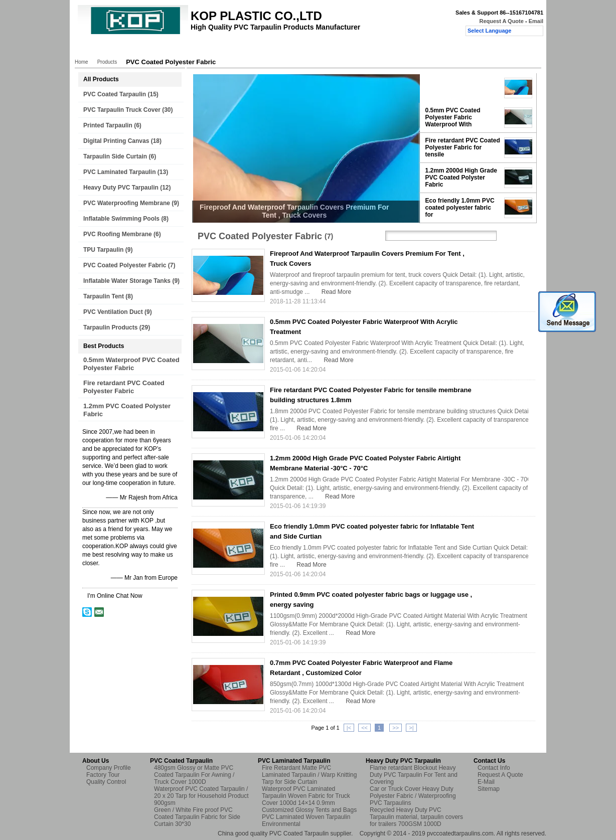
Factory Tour (213, 49)
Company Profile (109, 768)
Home (95, 49)
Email (536, 21)
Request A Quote (501, 21)
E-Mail (486, 782)
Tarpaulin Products (110, 327)
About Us (169, 49)
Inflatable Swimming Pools (121, 219)
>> (396, 728)
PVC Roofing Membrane (118, 234)
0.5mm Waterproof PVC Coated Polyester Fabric (131, 364)
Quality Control (265, 49)
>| (411, 728)
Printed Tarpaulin (108, 125)
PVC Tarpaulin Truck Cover (122, 110)
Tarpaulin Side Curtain (115, 156)
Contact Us (315, 49)
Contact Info (494, 768)
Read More (336, 292)
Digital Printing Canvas (116, 141)
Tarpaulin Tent (104, 296)
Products (130, 49)
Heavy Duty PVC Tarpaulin (121, 188)
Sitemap (489, 789)
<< (364, 728)
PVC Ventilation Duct (113, 312)
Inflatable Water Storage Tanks (127, 281)
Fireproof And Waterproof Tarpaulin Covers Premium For (462, 88)
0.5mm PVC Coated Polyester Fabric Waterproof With (453, 117)
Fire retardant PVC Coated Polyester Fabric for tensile (463, 147)
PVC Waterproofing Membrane (127, 203)
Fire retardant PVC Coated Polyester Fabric (124, 387)
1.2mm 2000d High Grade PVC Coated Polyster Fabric (461, 178)
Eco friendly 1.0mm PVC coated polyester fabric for (460, 208)
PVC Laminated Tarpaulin (119, 172)
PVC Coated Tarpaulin (115, 94)
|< (349, 728)
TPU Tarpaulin (103, 250)
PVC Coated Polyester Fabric (125, 265)
